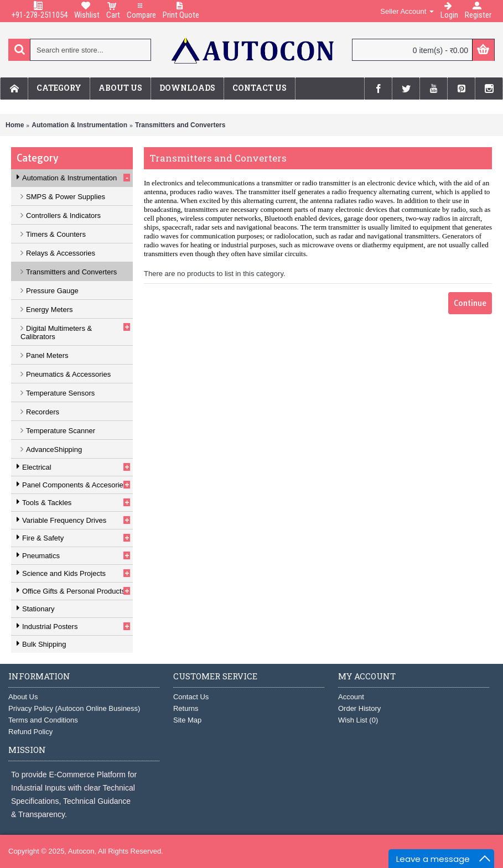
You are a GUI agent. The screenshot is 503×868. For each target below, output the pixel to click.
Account (351, 697)
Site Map (187, 720)
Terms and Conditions (43, 720)
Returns (186, 708)
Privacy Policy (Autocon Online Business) (74, 708)
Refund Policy (30, 732)
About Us (23, 697)
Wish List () (358, 720)
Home (15, 125)
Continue (470, 303)
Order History (359, 708)
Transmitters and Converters (180, 125)
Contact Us (191, 697)
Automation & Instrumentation (79, 125)
